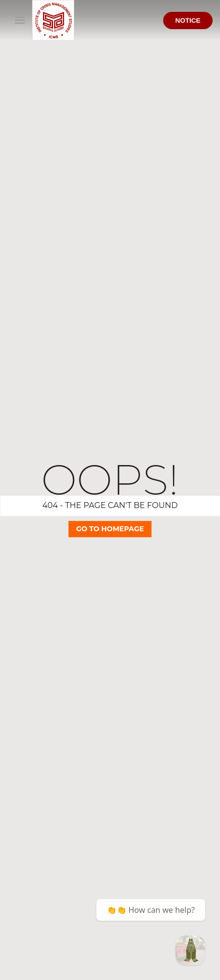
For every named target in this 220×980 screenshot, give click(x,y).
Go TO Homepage (110, 529)
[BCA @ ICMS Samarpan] (190, 950)
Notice (188, 20)
